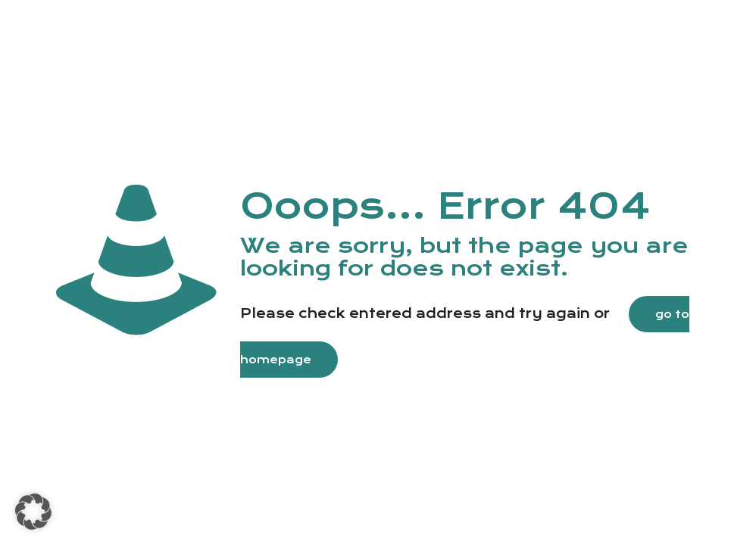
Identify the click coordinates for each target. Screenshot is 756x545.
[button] (33, 512)
